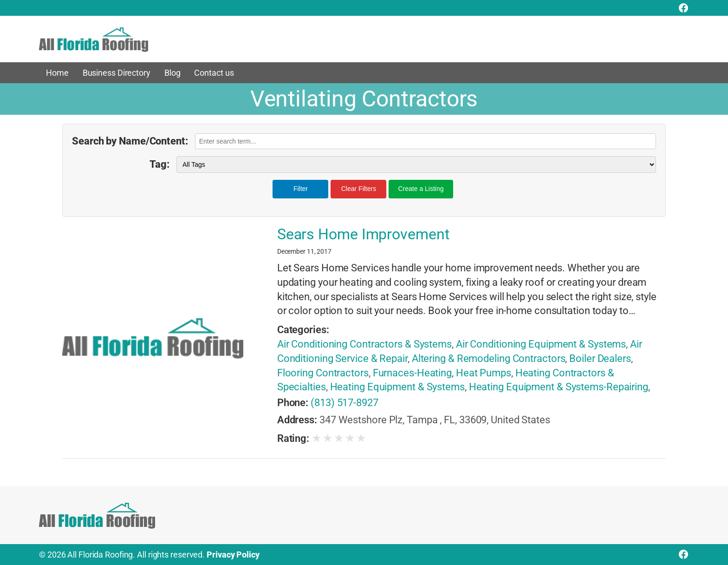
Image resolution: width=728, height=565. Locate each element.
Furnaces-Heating (412, 373)
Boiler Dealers (600, 358)
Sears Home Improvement (363, 234)
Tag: (159, 164)
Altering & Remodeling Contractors (489, 358)
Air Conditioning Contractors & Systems (364, 344)
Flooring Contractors (323, 373)
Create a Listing (421, 189)
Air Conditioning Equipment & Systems (541, 344)
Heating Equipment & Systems (397, 387)
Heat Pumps (484, 373)
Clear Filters (359, 189)
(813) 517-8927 (344, 403)
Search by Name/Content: (130, 141)
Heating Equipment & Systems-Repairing (559, 387)
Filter (301, 189)
